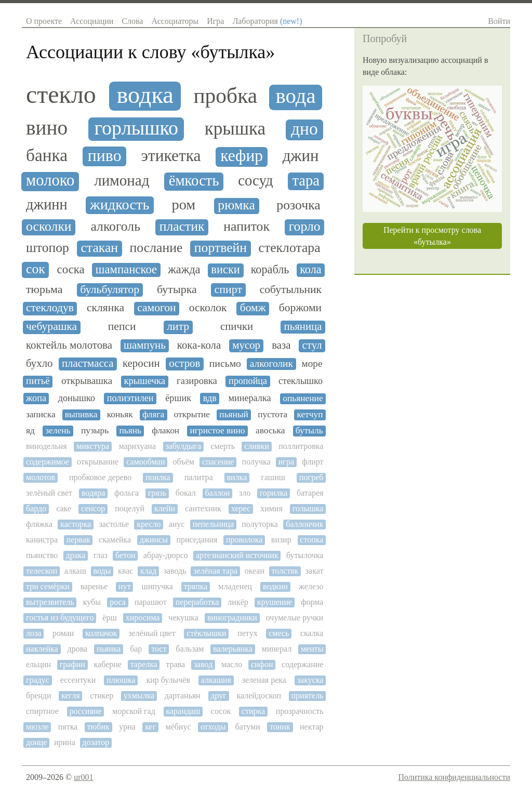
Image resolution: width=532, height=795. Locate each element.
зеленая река (264, 680)
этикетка (171, 156)
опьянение (303, 398)
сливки (257, 446)
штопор (48, 248)
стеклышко (301, 381)
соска (71, 269)
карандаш (183, 711)
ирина (65, 742)
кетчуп (310, 414)
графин (72, 664)
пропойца (248, 381)
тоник (280, 727)
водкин (275, 586)
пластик (182, 227)
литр (178, 327)
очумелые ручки (295, 618)
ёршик (178, 398)
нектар (312, 727)
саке (64, 508)
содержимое (48, 462)
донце (36, 742)
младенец (235, 586)
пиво (105, 156)
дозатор (96, 742)
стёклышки (206, 633)
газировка (197, 381)
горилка (274, 493)
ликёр (238, 602)
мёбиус (178, 727)
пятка (68, 727)
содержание (302, 664)
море (312, 363)
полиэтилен (130, 398)
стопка (311, 540)
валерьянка (233, 649)
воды (102, 571)
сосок (221, 711)
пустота (272, 414)
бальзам (190, 649)
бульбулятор (110, 289)
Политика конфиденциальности (454, 777)
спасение (218, 462)
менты (312, 649)
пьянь (130, 430)
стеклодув (50, 308)
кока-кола (199, 345)
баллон (217, 493)
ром (184, 204)
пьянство (42, 555)
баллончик (304, 524)
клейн (165, 508)
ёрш (109, 618)
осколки (49, 227)
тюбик (98, 727)
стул (312, 345)
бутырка (177, 289)
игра (286, 462)
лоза (34, 633)
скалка (312, 633)
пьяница (303, 327)
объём (184, 462)
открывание (98, 462)
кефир (242, 156)
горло (305, 227)
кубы (92, 602)
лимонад (122, 180)
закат (315, 571)
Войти (499, 21)
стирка (253, 711)
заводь (175, 571)
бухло (39, 363)
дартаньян (183, 695)
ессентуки (78, 680)
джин (301, 156)
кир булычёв (168, 680)
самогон (156, 308)
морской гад (134, 711)
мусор (246, 345)
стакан (99, 248)
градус (38, 680)
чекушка (183, 618)
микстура (93, 446)
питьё (38, 381)
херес (241, 508)
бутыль (309, 430)
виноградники (232, 618)
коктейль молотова (69, 345)
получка (256, 462)
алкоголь (115, 227)
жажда (184, 270)
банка (47, 155)
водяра (94, 493)
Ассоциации (92, 21)
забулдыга (183, 446)
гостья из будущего (60, 618)
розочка (298, 205)
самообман (145, 462)
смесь (279, 633)
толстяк (285, 571)
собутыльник (291, 290)
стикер (102, 695)
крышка (235, 129)
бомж (253, 308)
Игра (215, 21)
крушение (275, 602)
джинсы (154, 540)
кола (311, 270)
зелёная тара (215, 571)
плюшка (121, 680)
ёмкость (194, 181)
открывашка (87, 381)
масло (232, 664)
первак (78, 540)
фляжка (39, 524)
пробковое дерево (100, 477)
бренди (39, 695)
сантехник (203, 508)
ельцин (38, 664)
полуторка (260, 524)
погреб (311, 477)
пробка (225, 96)
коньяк (120, 414)
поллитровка (301, 446)
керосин (141, 363)
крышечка (144, 381)
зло (245, 493)
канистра (42, 540)
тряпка (196, 586)
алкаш (75, 571)
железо (311, 586)
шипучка (157, 586)
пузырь (95, 430)
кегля (71, 695)
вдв (210, 398)
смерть (223, 446)
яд (30, 430)
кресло (149, 524)
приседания (197, 540)
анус (177, 524)
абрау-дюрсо (166, 555)
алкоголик (271, 363)
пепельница (213, 524)
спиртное (42, 711)
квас (125, 571)
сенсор (93, 508)
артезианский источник (237, 555)
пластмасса (88, 363)
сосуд (255, 181)
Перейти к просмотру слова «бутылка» (432, 236)
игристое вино (218, 430)
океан (255, 571)
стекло (61, 95)
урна (127, 727)
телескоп (42, 571)
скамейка (115, 540)
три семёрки (48, 586)
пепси (122, 327)
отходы (213, 727)
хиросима (143, 618)
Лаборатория (267, 21)
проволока (244, 540)
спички (237, 327)
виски (225, 270)
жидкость (119, 204)
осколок (208, 308)
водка (145, 95)
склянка (105, 308)
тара (305, 181)
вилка (237, 477)
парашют (151, 602)
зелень (58, 430)
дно (304, 129)
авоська (270, 430)
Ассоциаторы (175, 21)
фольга (127, 493)
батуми (248, 727)
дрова (78, 649)
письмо (225, 363)
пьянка (109, 649)
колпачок (101, 633)
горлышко (136, 128)
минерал (277, 649)
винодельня (46, 446)
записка (41, 414)
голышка (308, 508)
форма (312, 602)
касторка (76, 524)
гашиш (273, 477)
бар (136, 649)
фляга (153, 414)
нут (125, 586)
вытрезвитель (50, 602)
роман (63, 633)
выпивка (81, 414)
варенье (94, 586)
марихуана (137, 446)
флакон (165, 430)
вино (47, 128)
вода (296, 96)
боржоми (300, 308)
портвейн (221, 248)
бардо (36, 508)
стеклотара (290, 248)
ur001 (83, 777)
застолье (114, 524)
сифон (262, 664)
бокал (186, 493)
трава (175, 664)
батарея (310, 493)
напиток (247, 227)
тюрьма (44, 289)
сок (36, 269)
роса (118, 602)
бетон (125, 555)
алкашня (216, 680)
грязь (157, 493)
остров (184, 363)
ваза (281, 345)
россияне (85, 711)
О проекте (44, 21)
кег (150, 727)
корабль (270, 270)
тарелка (144, 664)
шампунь (145, 345)
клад (148, 571)
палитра (199, 477)
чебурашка (51, 327)
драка (76, 555)
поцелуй (130, 508)
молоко (50, 181)
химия (271, 508)
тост (159, 649)
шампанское (126, 269)
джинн (47, 204)
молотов (41, 477)
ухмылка (139, 695)
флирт (312, 462)
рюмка (236, 205)
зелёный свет (49, 493)
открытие (192, 414)
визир (281, 540)
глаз (101, 555)
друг (218, 695)
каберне (108, 664)
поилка (158, 477)
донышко (77, 398)
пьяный (234, 414)
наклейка (42, 649)
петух (247, 633)
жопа (36, 398)
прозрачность (300, 711)
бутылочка (305, 555)
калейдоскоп (259, 695)
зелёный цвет (152, 633)
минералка (250, 398)
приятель (308, 695)
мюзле (37, 727)
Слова (132, 21)
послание (156, 248)
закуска (310, 680)
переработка (197, 602)
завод (203, 664)
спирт (228, 289)
